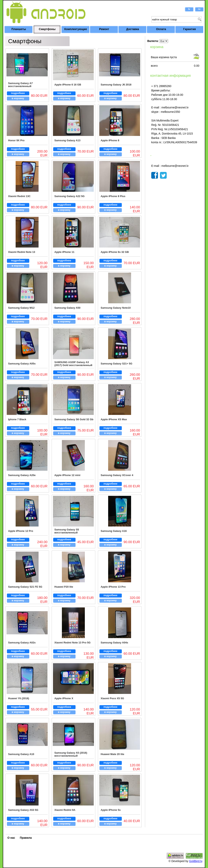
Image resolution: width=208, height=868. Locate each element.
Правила (26, 838)
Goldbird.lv (196, 861)
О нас (11, 838)
